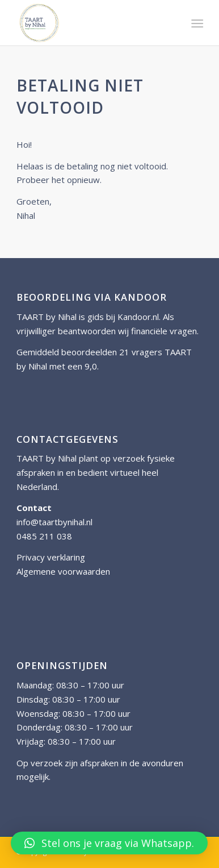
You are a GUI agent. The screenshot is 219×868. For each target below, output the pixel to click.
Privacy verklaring (51, 557)
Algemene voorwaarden (63, 571)
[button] (109, 843)
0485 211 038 (44, 536)
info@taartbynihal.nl (54, 522)
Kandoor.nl (138, 317)
